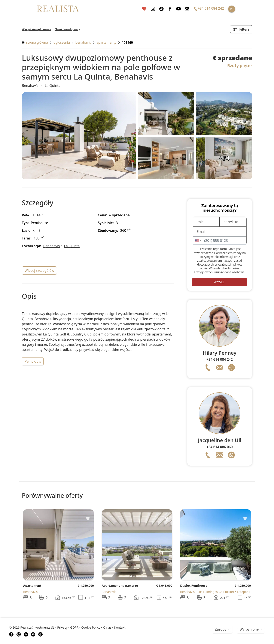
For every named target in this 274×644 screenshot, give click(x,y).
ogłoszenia (62, 42)
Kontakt (120, 627)
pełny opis (33, 361)
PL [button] (232, 9)
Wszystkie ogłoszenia (36, 29)
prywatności (223, 264)
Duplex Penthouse (194, 586)
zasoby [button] (221, 629)
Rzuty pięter (240, 66)
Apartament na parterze (120, 586)
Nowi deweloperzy (67, 29)
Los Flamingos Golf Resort (216, 592)
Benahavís (83, 42)
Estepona (244, 592)
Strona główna (35, 42)
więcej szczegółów (39, 270)
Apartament (32, 586)
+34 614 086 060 (220, 447)
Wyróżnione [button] (249, 629)
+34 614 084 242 (220, 359)
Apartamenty (106, 42)
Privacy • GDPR (68, 627)
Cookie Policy (91, 627)
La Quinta (53, 86)
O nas (107, 627)
